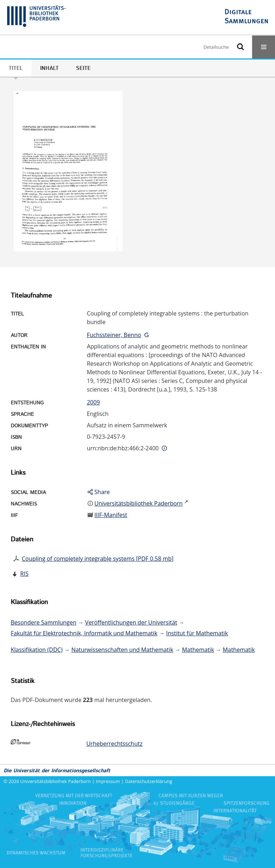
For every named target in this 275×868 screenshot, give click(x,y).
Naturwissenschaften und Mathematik (122, 650)
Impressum (108, 781)
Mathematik (198, 650)
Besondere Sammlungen (44, 622)
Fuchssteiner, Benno (114, 335)
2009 (93, 402)
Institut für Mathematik (197, 633)
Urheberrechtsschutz (114, 744)
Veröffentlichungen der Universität (131, 622)
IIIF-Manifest (111, 515)
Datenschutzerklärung (149, 781)
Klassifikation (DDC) (37, 650)
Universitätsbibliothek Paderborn (56, 781)
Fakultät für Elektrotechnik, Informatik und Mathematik (84, 633)
